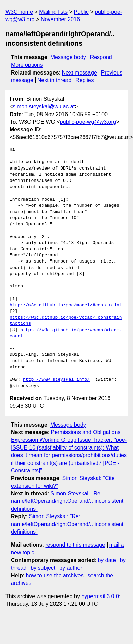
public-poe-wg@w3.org (88, 122)
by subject (43, 568)
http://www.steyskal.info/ (56, 380)
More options (27, 65)
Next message (80, 73)
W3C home (19, 12)
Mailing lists (53, 12)
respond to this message (75, 545)
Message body (68, 57)
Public (81, 12)
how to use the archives (55, 575)
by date (107, 560)
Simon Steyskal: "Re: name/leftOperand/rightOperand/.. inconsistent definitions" (67, 501)
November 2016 (60, 19)
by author (71, 568)
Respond (101, 57)
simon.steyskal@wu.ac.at (44, 106)
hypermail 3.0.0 (100, 596)
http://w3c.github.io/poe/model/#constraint (66, 305)
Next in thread (55, 80)
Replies (84, 80)
